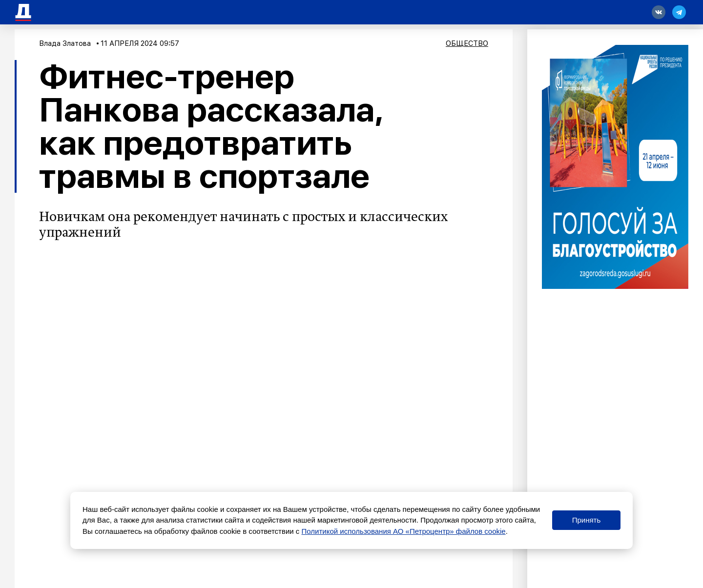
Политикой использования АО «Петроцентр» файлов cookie (404, 531)
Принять (587, 520)
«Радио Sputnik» (311, 295)
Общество (467, 43)
